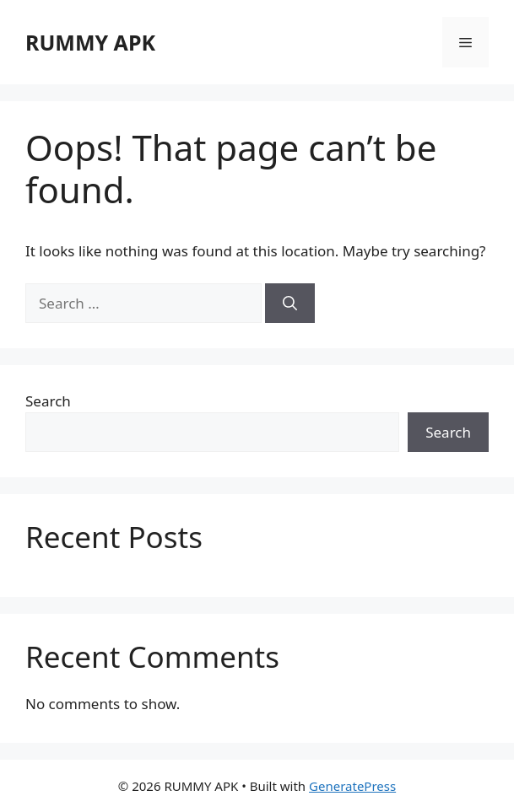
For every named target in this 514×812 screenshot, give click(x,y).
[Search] (290, 304)
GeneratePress (352, 786)
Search (48, 401)
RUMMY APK (90, 42)
